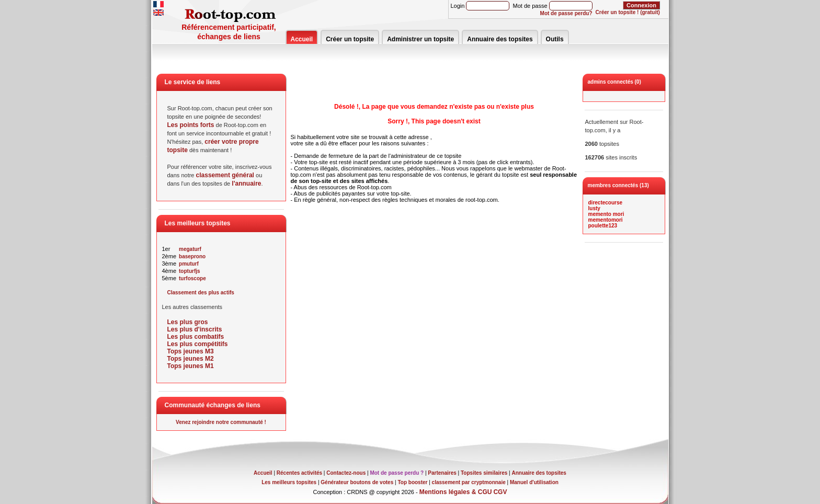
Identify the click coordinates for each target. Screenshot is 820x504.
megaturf (190, 249)
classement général (225, 175)
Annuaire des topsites (500, 39)
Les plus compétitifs (198, 344)
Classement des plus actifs (201, 293)
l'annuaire (246, 184)
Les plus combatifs (196, 337)
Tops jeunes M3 (191, 351)
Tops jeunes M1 (191, 366)
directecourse (606, 203)
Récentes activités (299, 473)
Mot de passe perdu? (566, 13)
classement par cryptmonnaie (469, 482)
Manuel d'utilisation (534, 482)
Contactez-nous (346, 473)
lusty (594, 208)
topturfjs (190, 271)
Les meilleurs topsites (289, 482)
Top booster (412, 482)
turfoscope (192, 278)
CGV (500, 492)
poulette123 (603, 226)
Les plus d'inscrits (195, 329)
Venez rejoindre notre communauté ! (221, 422)
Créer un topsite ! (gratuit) (628, 12)
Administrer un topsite (420, 39)
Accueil (302, 39)
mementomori (606, 220)
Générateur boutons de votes (357, 482)
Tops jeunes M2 (191, 359)
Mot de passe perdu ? (397, 473)
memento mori (606, 214)
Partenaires (442, 473)
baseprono (192, 256)
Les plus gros (188, 322)
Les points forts (191, 125)
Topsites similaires (484, 473)
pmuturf (189, 264)
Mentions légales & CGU (456, 492)
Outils (555, 39)
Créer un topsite (350, 39)
